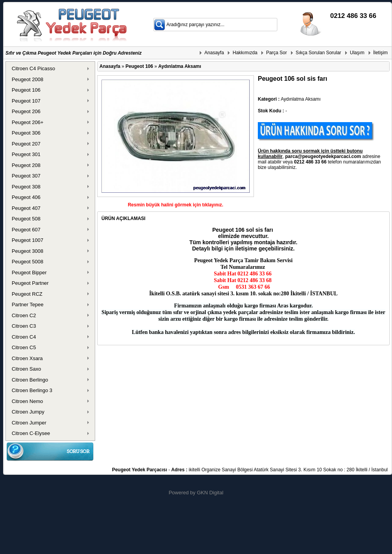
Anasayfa (214, 53)
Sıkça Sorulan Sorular (318, 53)
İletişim (380, 53)
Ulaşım (357, 53)
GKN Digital (210, 493)
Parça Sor (276, 53)
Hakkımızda (245, 53)
